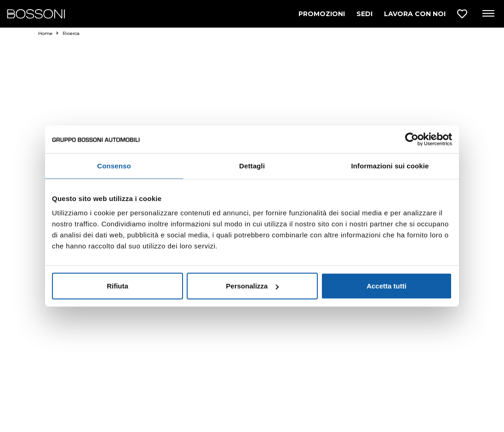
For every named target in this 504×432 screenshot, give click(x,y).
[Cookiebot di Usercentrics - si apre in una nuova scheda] (412, 139)
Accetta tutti (387, 286)
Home (48, 33)
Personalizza (252, 286)
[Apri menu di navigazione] (488, 14)
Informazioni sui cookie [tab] (390, 165)
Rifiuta (117, 286)
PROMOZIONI (322, 14)
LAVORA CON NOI (415, 14)
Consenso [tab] (114, 165)
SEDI (364, 14)
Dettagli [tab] (252, 165)
